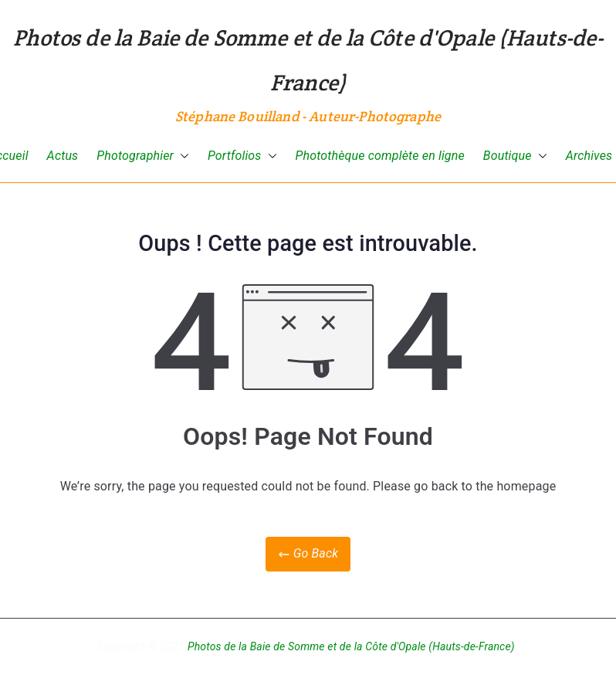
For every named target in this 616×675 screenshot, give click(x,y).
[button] (181, 156)
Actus (63, 156)
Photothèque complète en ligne (380, 156)
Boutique (515, 156)
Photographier (143, 156)
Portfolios (242, 156)
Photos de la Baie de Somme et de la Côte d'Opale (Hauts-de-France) (351, 646)
